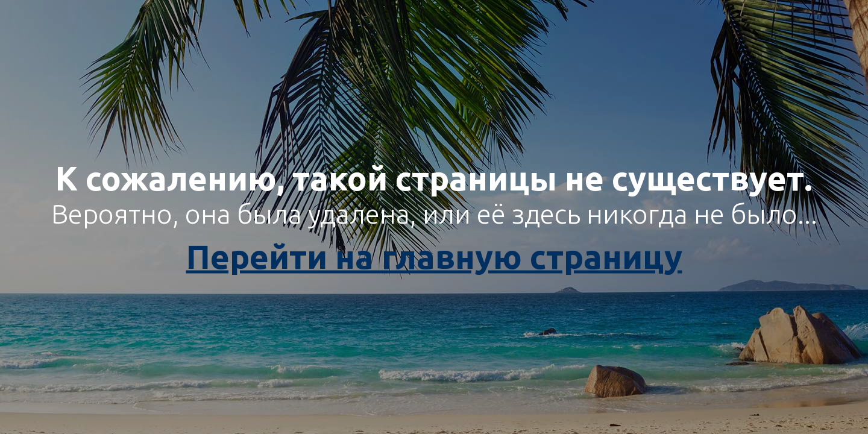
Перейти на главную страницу (434, 256)
